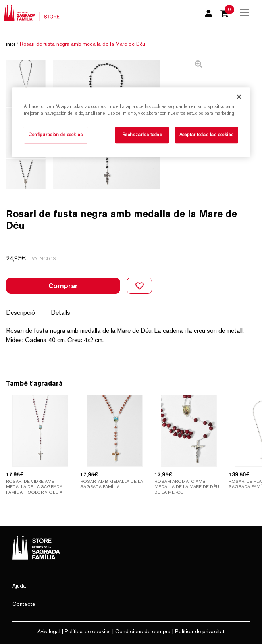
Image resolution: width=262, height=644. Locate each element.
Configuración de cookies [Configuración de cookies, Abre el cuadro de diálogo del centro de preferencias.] (56, 135)
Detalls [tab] (61, 313)
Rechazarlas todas (142, 135)
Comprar (63, 286)
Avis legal (49, 631)
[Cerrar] (239, 97)
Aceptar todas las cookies (207, 135)
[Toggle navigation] (245, 12)
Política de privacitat (200, 631)
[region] (131, 122)
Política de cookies (88, 631)
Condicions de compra (143, 631)
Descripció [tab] (20, 313)
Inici (11, 44)
